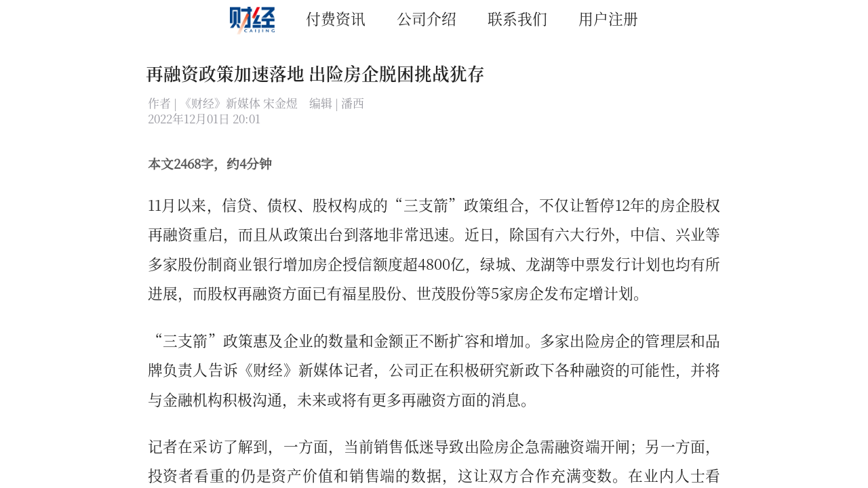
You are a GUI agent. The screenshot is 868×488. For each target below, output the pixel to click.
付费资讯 (336, 18)
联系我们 (517, 18)
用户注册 (608, 18)
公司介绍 (427, 18)
